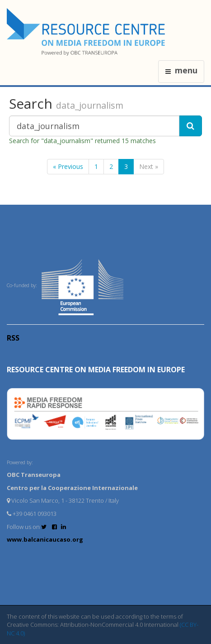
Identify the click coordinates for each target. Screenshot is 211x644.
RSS (13, 338)
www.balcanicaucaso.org (45, 539)
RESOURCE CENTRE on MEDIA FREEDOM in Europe (96, 370)
